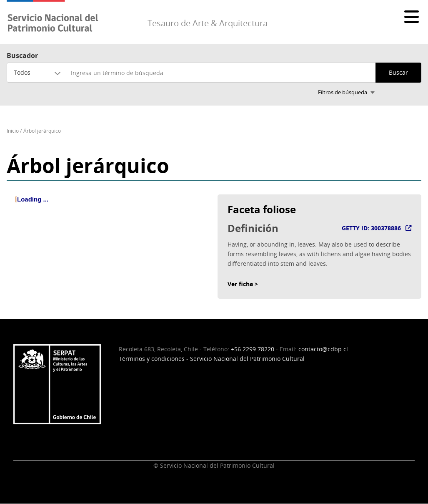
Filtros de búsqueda (343, 92)
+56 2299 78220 (253, 349)
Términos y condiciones (152, 359)
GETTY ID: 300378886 (371, 228)
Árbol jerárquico (42, 131)
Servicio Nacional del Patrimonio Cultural (247, 359)
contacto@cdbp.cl (323, 349)
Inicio (13, 131)
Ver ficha (240, 284)
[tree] (109, 206)
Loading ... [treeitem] (33, 199)
